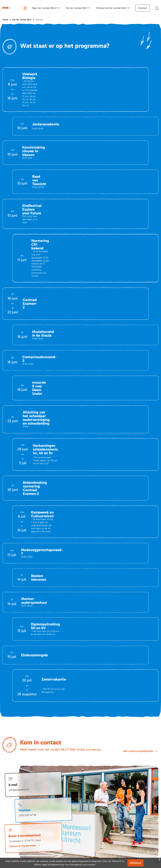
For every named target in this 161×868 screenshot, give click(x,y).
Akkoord (135, 863)
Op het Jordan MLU (77, 8)
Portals (47, 826)
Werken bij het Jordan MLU (112, 8)
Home (5, 20)
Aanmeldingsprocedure (96, 816)
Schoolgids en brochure (97, 830)
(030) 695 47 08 (28, 718)
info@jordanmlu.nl (19, 693)
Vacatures (7, 826)
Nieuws (6, 821)
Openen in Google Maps (23, 749)
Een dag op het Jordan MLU (140, 816)
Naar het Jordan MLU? (44, 8)
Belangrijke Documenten (56, 821)
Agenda (39, 20)
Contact (143, 8)
